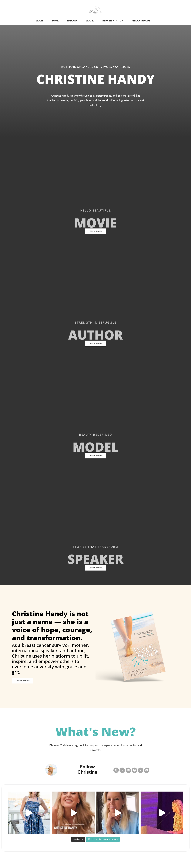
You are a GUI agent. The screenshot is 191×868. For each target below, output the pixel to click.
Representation (113, 21)
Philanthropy (141, 21)
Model (90, 21)
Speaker (72, 21)
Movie (39, 21)
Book (55, 21)
